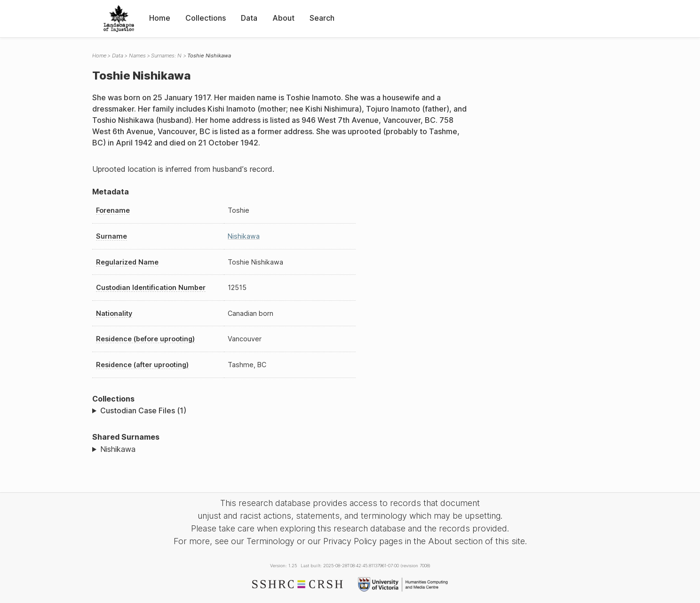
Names (137, 56)
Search (322, 18)
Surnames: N (166, 56)
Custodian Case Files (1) (143, 410)
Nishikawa (244, 236)
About (283, 18)
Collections (206, 18)
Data (249, 18)
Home (160, 18)
